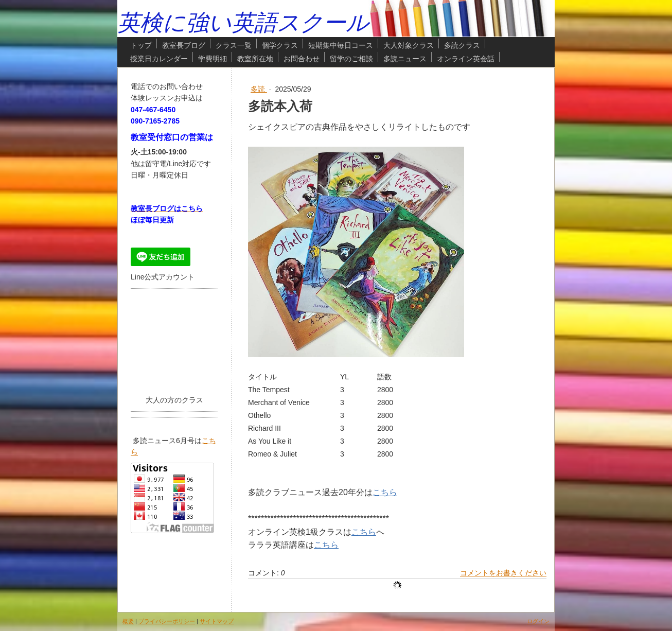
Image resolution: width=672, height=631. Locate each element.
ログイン (538, 621)
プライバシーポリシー (167, 621)
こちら (385, 492)
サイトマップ (217, 621)
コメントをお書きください (503, 573)
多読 (259, 89)
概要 (128, 621)
